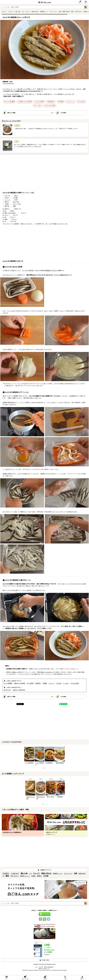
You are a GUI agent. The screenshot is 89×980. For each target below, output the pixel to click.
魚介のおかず (7, 690)
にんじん (71, 102)
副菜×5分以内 (66, 12)
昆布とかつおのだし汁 (47, 672)
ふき (23, 12)
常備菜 (61, 102)
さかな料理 (40, 102)
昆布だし (15, 672)
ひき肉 (46, 876)
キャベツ (28, 12)
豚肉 (72, 12)
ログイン (80, 3)
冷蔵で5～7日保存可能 (19, 690)
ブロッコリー (54, 12)
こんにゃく (11, 12)
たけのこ (4, 12)
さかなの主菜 (50, 106)
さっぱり (38, 106)
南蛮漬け (51, 102)
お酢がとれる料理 (25, 102)
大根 (60, 12)
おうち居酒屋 (10, 102)
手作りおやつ (79, 12)
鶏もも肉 (18, 12)
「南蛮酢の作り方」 (10, 469)
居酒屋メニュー (44, 12)
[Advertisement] (44, 173)
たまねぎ (82, 102)
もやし (39, 876)
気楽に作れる (35, 12)
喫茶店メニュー (25, 876)
